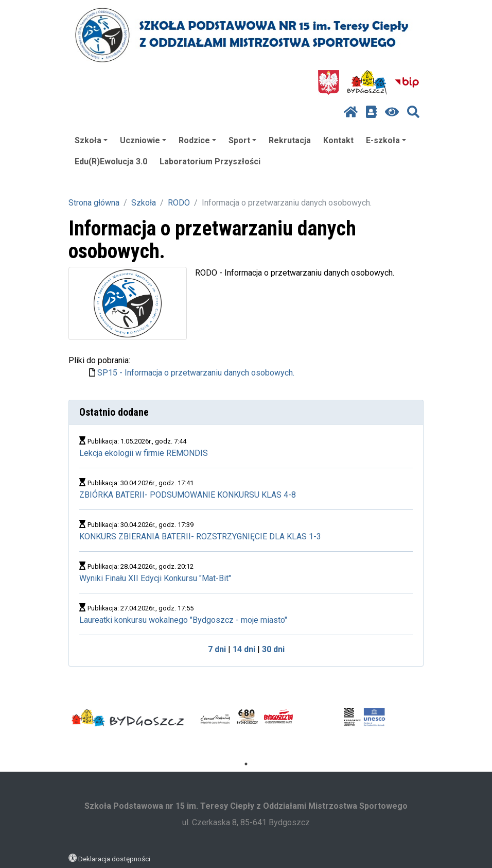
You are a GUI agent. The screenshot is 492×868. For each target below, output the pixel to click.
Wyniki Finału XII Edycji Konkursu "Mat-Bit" (155, 578)
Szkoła (91, 140)
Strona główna (94, 203)
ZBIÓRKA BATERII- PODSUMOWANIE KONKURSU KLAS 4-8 (188, 495)
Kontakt (338, 140)
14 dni (244, 649)
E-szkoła (386, 140)
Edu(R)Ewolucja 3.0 (111, 161)
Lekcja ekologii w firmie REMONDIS (144, 453)
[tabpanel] (128, 718)
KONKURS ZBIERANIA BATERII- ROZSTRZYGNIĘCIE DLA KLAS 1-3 (200, 537)
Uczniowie (143, 140)
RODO (179, 203)
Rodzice (197, 140)
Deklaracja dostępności (114, 859)
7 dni (217, 649)
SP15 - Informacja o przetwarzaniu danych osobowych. (196, 373)
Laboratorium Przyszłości (210, 161)
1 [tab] (246, 764)
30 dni (273, 649)
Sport (242, 140)
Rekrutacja (290, 140)
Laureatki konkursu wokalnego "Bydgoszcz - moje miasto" (183, 620)
